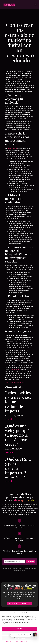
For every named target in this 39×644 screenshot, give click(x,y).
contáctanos (15, 369)
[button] (36, 613)
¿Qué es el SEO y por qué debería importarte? (18, 466)
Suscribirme (30, 561)
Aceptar (19, 629)
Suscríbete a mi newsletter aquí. (15, 382)
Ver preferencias (20, 638)
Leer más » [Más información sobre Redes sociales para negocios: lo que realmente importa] (10, 419)
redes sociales (12, 148)
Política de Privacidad (21, 642)
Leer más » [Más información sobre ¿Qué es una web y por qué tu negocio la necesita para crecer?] (10, 453)
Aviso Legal (30, 642)
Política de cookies (11, 642)
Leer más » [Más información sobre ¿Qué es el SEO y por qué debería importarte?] (10, 481)
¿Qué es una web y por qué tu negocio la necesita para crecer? (17, 435)
